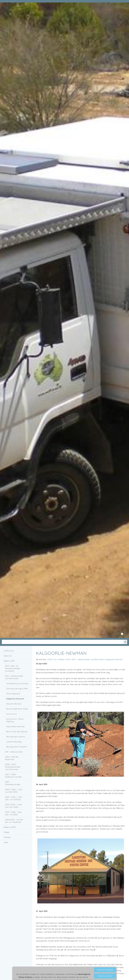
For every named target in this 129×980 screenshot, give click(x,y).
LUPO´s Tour (52, 659)
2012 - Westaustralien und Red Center (88, 659)
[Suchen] (63, 642)
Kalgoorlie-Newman (114, 659)
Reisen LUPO (64, 659)
